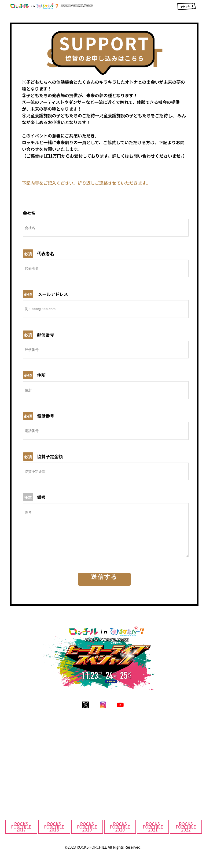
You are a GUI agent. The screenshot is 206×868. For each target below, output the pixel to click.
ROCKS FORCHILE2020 (120, 835)
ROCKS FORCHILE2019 (87, 835)
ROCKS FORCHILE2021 (153, 835)
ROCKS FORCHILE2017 (21, 835)
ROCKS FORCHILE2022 (186, 835)
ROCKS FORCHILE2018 (54, 835)
